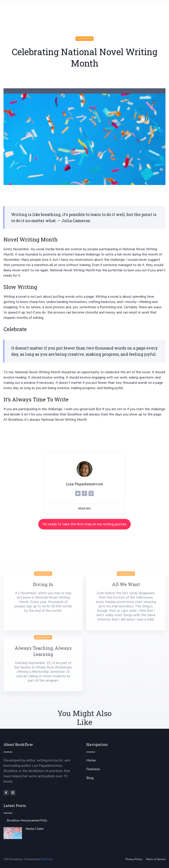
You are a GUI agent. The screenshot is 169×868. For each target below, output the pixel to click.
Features (93, 769)
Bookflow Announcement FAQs (27, 821)
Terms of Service (156, 859)
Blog (90, 778)
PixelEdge (47, 859)
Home (91, 760)
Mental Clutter (35, 829)
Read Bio (85, 509)
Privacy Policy (134, 859)
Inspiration (84, 39)
